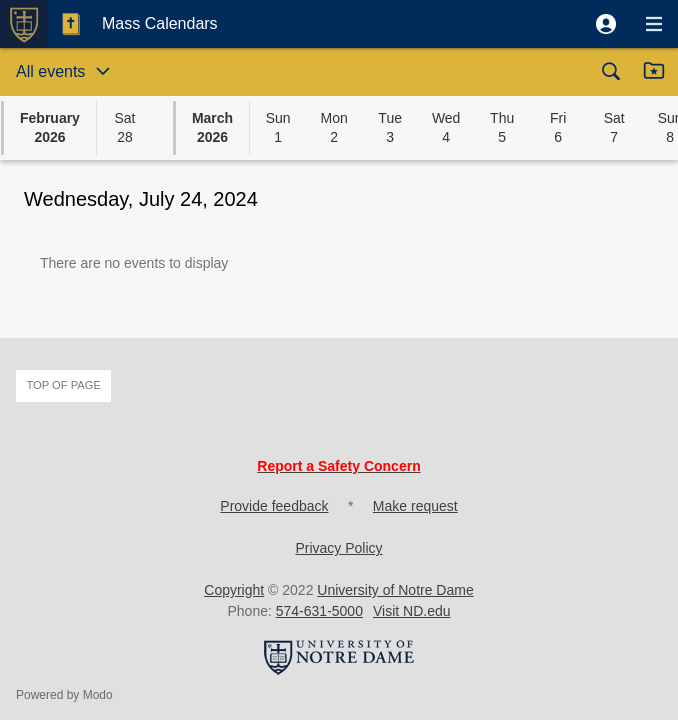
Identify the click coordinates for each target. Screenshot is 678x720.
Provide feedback (274, 506)
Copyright (234, 590)
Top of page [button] (63, 385)
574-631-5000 (319, 611)
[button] (606, 24)
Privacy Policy (338, 548)
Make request (415, 506)
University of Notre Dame (395, 590)
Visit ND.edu (412, 611)
